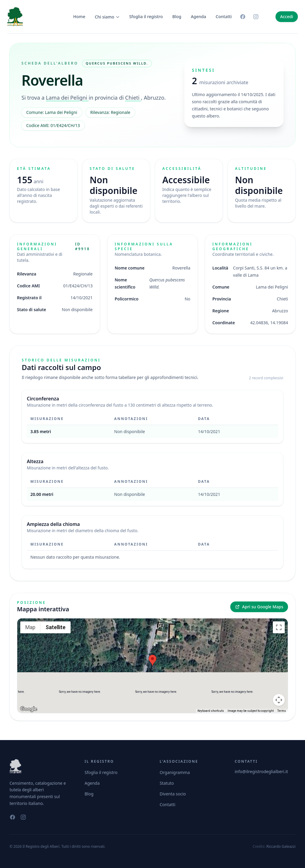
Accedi (287, 17)
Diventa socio (173, 794)
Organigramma (175, 772)
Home (79, 17)
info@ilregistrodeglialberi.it (261, 771)
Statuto (167, 783)
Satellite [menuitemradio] (56, 627)
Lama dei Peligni (67, 98)
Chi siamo (107, 17)
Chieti (133, 98)
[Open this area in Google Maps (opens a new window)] (29, 709)
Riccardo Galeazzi (281, 846)
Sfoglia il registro (146, 17)
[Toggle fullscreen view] (279, 627)
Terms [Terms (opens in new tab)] (282, 711)
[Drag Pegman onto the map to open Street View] (279, 700)
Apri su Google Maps (259, 607)
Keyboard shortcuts (211, 711)
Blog (177, 17)
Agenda (199, 17)
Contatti (224, 17)
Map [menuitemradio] (30, 627)
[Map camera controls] (279, 679)
